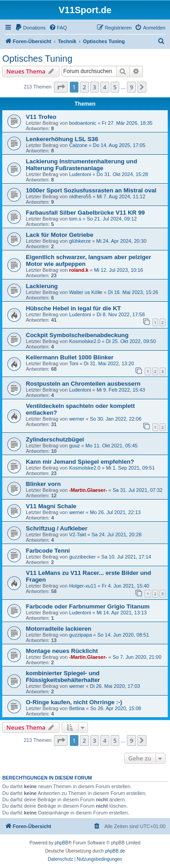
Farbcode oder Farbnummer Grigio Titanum (88, 606)
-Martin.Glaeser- (88, 490)
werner (77, 419)
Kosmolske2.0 (85, 341)
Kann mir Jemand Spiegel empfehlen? (80, 462)
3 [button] (95, 87)
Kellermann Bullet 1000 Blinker (70, 357)
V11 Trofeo (41, 117)
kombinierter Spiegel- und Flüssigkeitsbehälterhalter (63, 677)
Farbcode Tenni (48, 551)
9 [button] (131, 87)
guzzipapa (80, 635)
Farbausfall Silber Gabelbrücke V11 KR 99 (85, 213)
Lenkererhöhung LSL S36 (62, 139)
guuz (74, 446)
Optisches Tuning (37, 59)
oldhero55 (80, 196)
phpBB (62, 843)
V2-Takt (77, 535)
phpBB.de (115, 851)
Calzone (78, 145)
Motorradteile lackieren (58, 629)
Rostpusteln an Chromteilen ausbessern (83, 384)
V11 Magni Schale (51, 506)
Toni (73, 363)
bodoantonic (83, 123)
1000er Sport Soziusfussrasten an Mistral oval (91, 190)
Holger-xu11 (83, 586)
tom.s (75, 219)
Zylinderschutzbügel (55, 439)
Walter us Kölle (86, 292)
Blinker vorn (43, 484)
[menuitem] (30, 28)
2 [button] (84, 87)
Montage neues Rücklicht (62, 651)
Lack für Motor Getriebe (60, 235)
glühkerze (80, 241)
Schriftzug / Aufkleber (57, 528)
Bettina (77, 708)
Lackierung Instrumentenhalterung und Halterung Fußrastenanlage (81, 165)
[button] (61, 87)
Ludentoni (80, 174)
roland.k (79, 270)
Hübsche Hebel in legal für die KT (73, 308)
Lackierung (42, 286)
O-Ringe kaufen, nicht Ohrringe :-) (74, 702)
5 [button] (115, 87)
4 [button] (104, 87)
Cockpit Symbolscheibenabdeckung (77, 335)
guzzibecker (82, 557)
